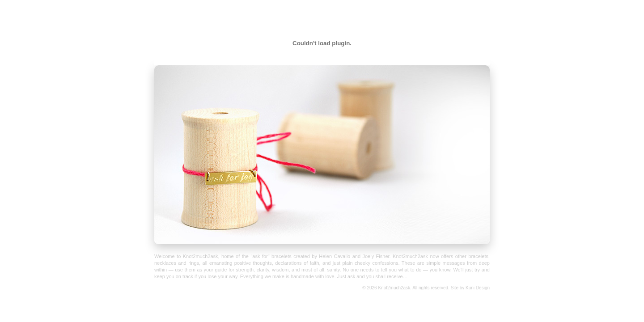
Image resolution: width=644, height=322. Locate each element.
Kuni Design (478, 288)
